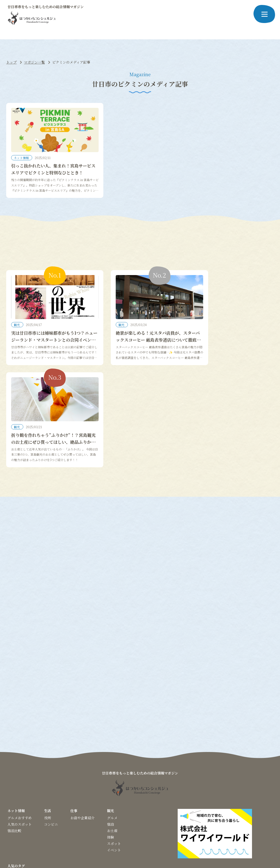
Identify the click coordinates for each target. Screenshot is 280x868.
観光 (17, 337)
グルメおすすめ (20, 728)
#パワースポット (42, 783)
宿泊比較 (14, 741)
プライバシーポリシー (133, 833)
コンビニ (51, 735)
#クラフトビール (118, 783)
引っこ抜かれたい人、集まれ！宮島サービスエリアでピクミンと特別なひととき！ (48, 178)
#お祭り (14, 790)
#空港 (250, 783)
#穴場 (182, 783)
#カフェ (219, 783)
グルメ (112, 728)
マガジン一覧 (34, 62)
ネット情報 (22, 163)
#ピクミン (67, 783)
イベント (114, 760)
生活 (48, 721)
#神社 (21, 783)
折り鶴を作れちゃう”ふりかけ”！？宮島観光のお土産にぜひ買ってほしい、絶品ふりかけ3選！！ (230, 355)
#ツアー (235, 783)
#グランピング (90, 783)
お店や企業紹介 (83, 728)
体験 (111, 748)
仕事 (74, 721)
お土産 (112, 741)
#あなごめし (164, 783)
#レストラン (200, 783)
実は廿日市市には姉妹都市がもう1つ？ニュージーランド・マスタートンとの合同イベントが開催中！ (48, 355)
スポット (114, 754)
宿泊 (111, 735)
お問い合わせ (184, 833)
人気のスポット (20, 735)
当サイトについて (99, 833)
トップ (11, 62)
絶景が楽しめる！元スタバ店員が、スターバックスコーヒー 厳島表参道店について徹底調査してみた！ (140, 355)
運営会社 (162, 833)
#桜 (10, 783)
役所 (48, 728)
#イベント (143, 783)
